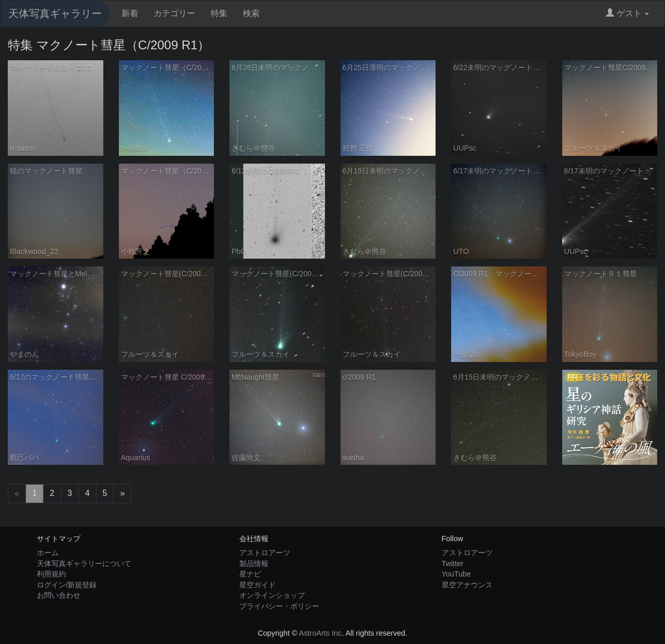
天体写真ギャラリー (55, 14)
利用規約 (51, 574)
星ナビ (250, 574)
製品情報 (254, 563)
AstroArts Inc (320, 633)
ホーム (48, 553)
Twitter (453, 563)
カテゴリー (174, 13)
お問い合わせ (59, 595)
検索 (251, 13)
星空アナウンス (467, 585)
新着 (130, 13)
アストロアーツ (265, 553)
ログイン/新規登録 (67, 585)
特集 (219, 13)
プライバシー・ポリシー (279, 606)
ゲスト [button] (627, 13)
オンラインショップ (272, 595)
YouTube (457, 574)
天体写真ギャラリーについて (84, 563)
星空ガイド (257, 585)
